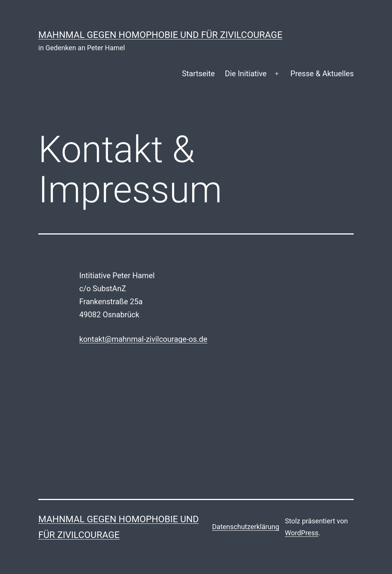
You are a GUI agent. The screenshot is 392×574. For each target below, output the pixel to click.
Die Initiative (246, 74)
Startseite (198, 74)
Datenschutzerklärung (246, 527)
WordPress (301, 533)
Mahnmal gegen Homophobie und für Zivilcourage (160, 35)
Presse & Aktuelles (322, 74)
